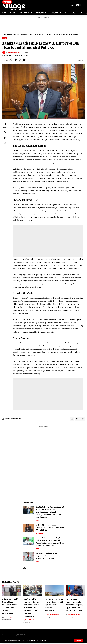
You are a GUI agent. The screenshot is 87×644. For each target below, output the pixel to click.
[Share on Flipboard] (16, 60)
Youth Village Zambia (16, 52)
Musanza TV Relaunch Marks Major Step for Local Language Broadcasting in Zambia (48, 557)
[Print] (24, 60)
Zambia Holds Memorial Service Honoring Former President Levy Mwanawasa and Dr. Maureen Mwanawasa (32, 609)
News (5, 38)
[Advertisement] (46, 24)
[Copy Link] (20, 60)
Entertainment (40, 534)
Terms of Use (45, 640)
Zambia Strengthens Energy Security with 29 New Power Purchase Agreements (54, 606)
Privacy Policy (32, 640)
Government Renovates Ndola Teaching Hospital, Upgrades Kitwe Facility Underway (74, 606)
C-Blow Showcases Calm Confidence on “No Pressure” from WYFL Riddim (50, 528)
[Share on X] (11, 60)
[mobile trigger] (83, 5)
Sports (38, 549)
